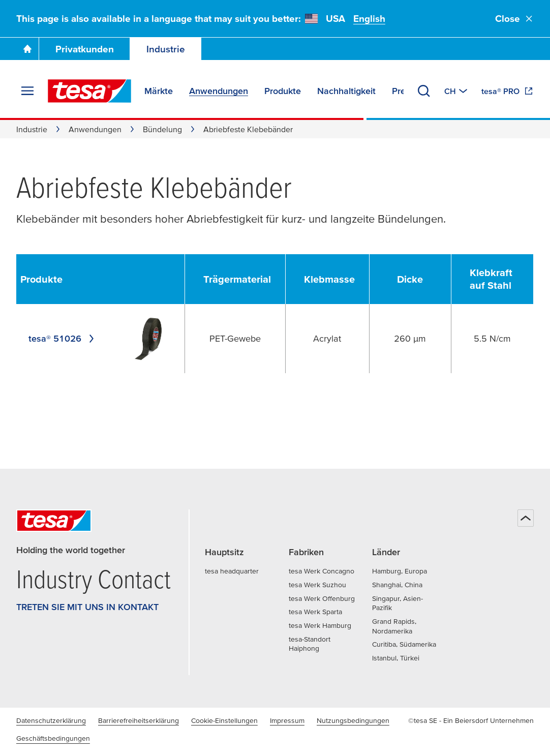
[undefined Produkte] (49, 279)
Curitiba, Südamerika (404, 644)
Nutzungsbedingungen (353, 720)
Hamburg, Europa (400, 571)
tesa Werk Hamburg (320, 625)
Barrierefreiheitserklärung (139, 720)
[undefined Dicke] (417, 279)
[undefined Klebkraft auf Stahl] (499, 279)
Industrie (166, 49)
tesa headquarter (232, 571)
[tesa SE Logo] (89, 91)
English (369, 19)
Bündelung (162, 129)
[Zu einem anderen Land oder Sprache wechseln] (457, 91)
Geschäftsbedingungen (53, 738)
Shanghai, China (397, 585)
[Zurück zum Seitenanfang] (526, 518)
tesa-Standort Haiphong (310, 644)
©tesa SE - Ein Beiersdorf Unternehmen (471, 720)
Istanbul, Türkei (396, 658)
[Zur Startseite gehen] (27, 49)
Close (514, 19)
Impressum (287, 720)
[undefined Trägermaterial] (242, 279)
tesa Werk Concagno (322, 571)
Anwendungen (95, 129)
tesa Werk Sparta (315, 612)
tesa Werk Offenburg (322, 598)
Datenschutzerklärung (51, 720)
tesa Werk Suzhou (317, 585)
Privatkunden (85, 49)
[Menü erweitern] (27, 91)
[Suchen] (424, 91)
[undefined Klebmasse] (334, 279)
